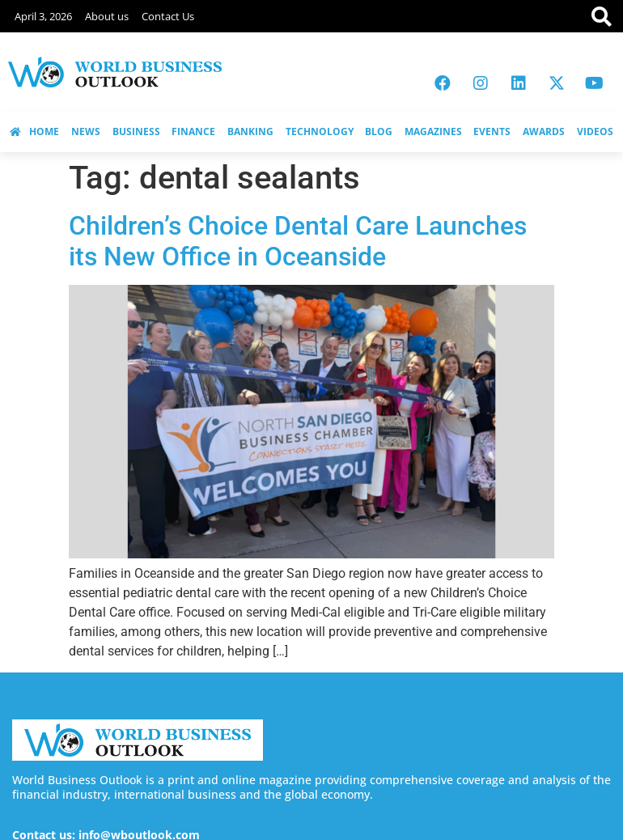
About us (107, 16)
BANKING (250, 132)
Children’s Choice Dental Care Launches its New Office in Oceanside (298, 241)
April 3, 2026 (43, 16)
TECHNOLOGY (320, 132)
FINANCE (193, 132)
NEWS (86, 132)
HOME (34, 132)
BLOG (379, 132)
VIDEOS (595, 132)
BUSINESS (136, 132)
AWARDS (544, 132)
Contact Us (168, 16)
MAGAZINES (433, 132)
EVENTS (492, 132)
